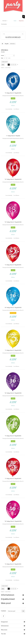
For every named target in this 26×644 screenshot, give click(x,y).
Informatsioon (8, 595)
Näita (2, 58)
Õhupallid (7, 44)
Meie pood (6, 603)
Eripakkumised (8, 599)
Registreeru (21, 21)
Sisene (15, 21)
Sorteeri (2, 55)
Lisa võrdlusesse (16, 109)
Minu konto (4, 630)
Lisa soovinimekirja (9, 109)
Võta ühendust (4, 24)
